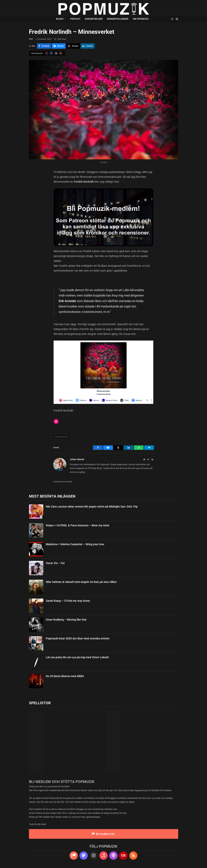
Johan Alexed (77, 459)
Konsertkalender (118, 19)
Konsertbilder (94, 19)
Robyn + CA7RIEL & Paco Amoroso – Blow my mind (77, 525)
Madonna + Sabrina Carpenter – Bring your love (75, 544)
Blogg (60, 19)
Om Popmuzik (141, 19)
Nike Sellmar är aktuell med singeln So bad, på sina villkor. (82, 582)
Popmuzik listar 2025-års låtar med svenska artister (78, 638)
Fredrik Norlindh (61, 437)
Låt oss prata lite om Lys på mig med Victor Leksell (77, 657)
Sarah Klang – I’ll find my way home (68, 601)
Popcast (75, 19)
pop (31, 39)
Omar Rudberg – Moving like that (66, 620)
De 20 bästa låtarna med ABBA (65, 676)
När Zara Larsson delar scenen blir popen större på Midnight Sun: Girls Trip (92, 507)
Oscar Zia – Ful (55, 563)
